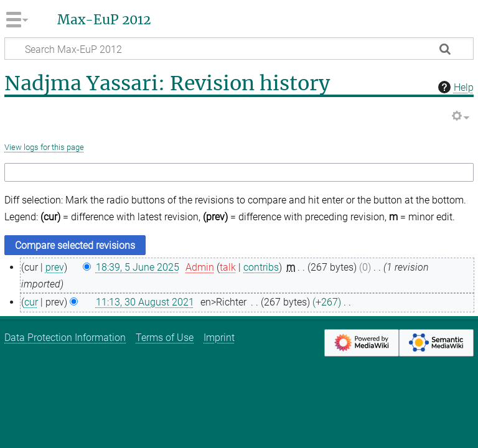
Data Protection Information (65, 338)
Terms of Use (165, 338)
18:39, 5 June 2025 (138, 267)
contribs (261, 267)
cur (31, 302)
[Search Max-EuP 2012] (239, 49)
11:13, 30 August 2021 (145, 302)
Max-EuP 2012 (104, 20)
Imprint (219, 338)
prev (55, 267)
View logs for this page (44, 147)
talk (228, 267)
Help (454, 87)
